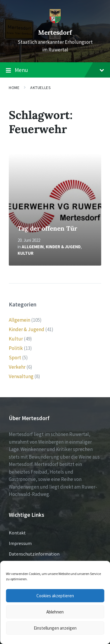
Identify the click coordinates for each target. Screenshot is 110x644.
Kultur (26, 253)
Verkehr (17, 367)
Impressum (20, 543)
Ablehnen (55, 612)
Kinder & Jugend (63, 247)
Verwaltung (21, 376)
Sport (15, 358)
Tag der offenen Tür (47, 228)
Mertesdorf (55, 32)
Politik (16, 348)
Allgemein (33, 247)
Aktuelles (40, 88)
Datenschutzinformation (34, 554)
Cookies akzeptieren (55, 596)
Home (14, 88)
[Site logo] (55, 22)
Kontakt (17, 533)
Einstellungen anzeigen (55, 628)
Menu (55, 70)
